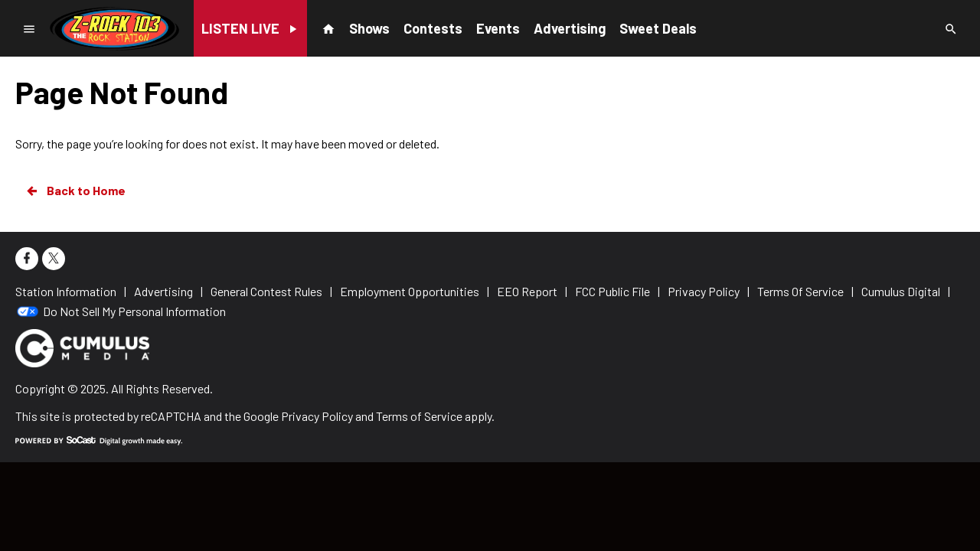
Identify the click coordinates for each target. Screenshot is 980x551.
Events (498, 28)
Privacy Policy (317, 416)
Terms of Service (419, 416)
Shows (369, 28)
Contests (433, 28)
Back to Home (75, 191)
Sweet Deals (658, 28)
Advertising (570, 28)
